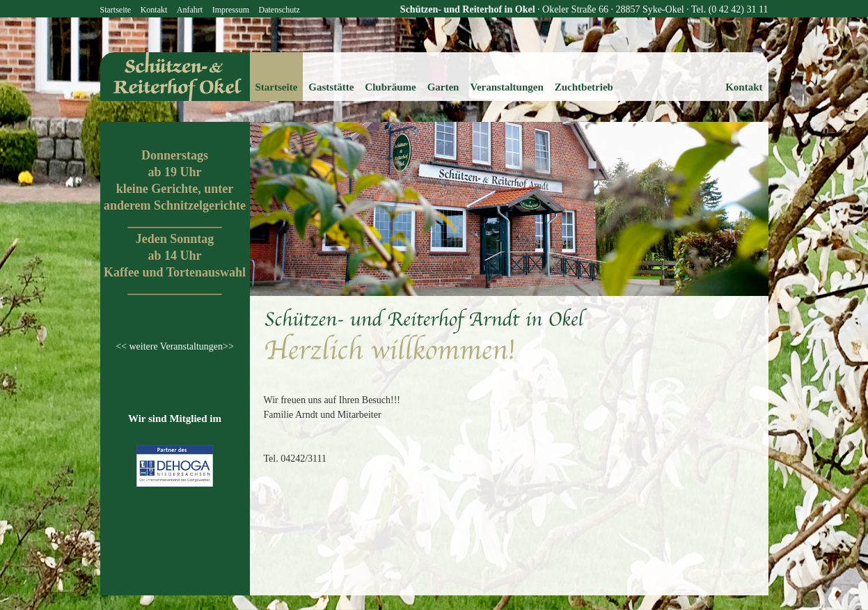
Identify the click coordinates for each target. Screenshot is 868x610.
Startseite (116, 10)
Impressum (231, 10)
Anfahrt (190, 10)
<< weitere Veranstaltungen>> (175, 346)
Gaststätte (331, 87)
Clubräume (390, 87)
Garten (443, 87)
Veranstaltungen (506, 87)
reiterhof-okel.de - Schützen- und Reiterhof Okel (175, 77)
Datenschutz (279, 10)
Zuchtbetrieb (584, 87)
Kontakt (154, 10)
